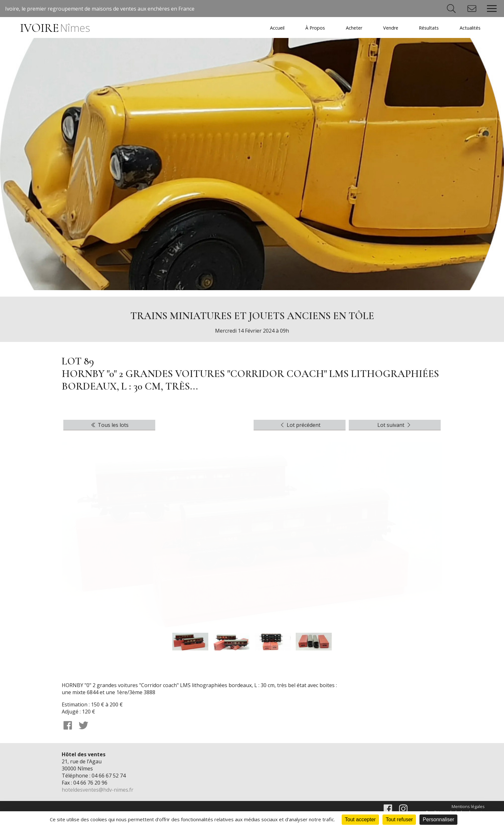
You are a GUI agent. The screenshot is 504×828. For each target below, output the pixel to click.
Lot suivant (395, 425)
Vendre (391, 28)
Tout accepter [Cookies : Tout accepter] (360, 819)
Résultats (429, 28)
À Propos (315, 28)
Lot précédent (300, 425)
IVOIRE (55, 28)
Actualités (470, 28)
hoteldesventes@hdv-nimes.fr (98, 790)
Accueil (277, 28)
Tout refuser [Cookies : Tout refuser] (399, 819)
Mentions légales (468, 806)
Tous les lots (109, 425)
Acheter (354, 28)
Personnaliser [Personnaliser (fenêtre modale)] (438, 819)
